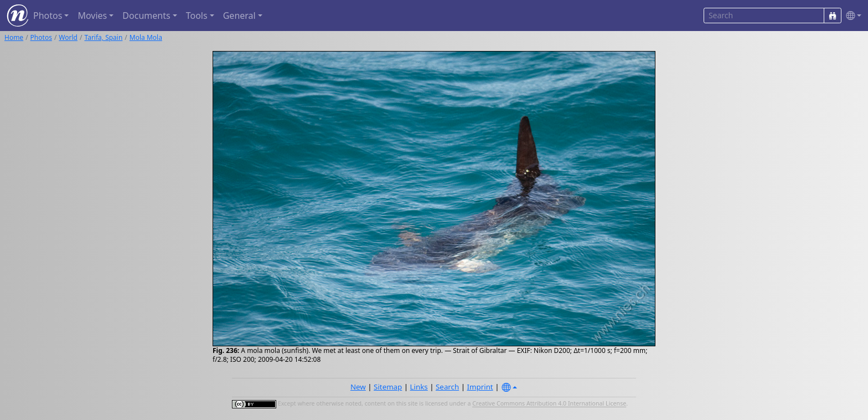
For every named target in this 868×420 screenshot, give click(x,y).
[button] (851, 16)
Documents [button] (146, 16)
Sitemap (388, 387)
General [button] (239, 16)
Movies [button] (92, 16)
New (358, 387)
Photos (41, 37)
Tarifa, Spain (103, 37)
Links (419, 387)
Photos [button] (48, 16)
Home (14, 37)
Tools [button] (197, 16)
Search (447, 387)
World (68, 37)
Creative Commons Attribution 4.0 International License (549, 404)
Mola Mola (146, 37)
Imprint (480, 387)
